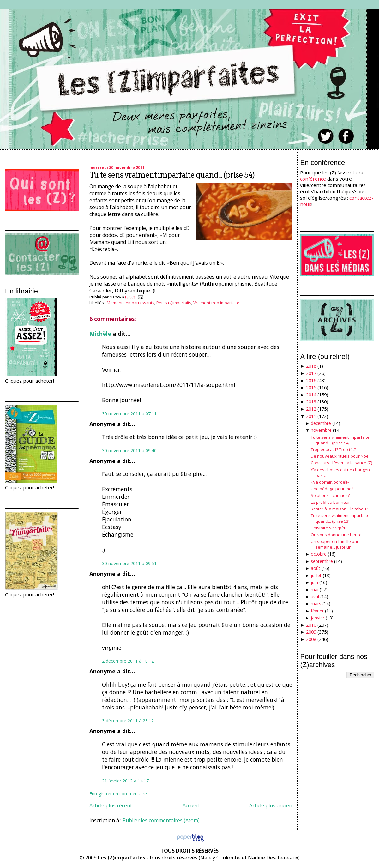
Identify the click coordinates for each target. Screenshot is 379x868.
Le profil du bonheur (330, 502)
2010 (311, 625)
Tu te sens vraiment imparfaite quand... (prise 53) (340, 518)
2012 (311, 409)
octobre (319, 554)
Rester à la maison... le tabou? (339, 509)
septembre (322, 561)
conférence (313, 179)
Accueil (191, 805)
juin (314, 582)
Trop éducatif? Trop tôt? (333, 449)
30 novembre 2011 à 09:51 (129, 563)
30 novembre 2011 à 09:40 (129, 451)
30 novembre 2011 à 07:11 (129, 414)
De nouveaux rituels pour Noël (340, 456)
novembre (321, 430)
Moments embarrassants (131, 303)
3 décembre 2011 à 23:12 (128, 721)
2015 (311, 387)
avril (315, 597)
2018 (311, 366)
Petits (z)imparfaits (174, 303)
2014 (311, 395)
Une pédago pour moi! (332, 489)
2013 (311, 402)
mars (316, 603)
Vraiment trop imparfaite (216, 303)
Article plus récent (111, 805)
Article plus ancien (271, 805)
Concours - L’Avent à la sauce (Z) (341, 463)
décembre (321, 423)
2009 (311, 632)
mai (315, 590)
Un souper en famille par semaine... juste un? (335, 544)
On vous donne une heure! (337, 535)
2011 (311, 416)
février (317, 611)
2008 (311, 639)
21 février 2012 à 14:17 (125, 781)
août (316, 568)
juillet (316, 575)
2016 (311, 380)
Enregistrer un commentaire (118, 794)
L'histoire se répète (329, 528)
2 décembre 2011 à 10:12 (128, 661)
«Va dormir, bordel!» (330, 482)
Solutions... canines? (330, 495)
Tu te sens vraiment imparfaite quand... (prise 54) (172, 175)
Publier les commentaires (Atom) (161, 820)
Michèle (100, 334)
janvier (318, 618)
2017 (311, 373)
